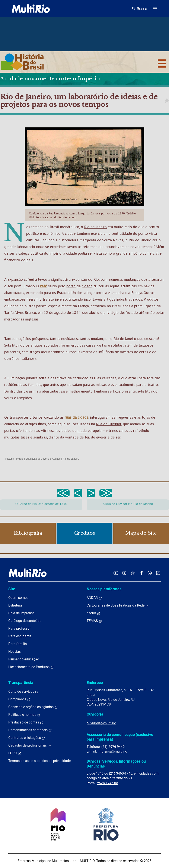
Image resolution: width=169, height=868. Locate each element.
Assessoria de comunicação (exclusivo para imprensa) (120, 737)
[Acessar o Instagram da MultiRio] (124, 573)
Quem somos (18, 598)
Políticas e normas (24, 715)
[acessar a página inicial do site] (31, 9)
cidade (70, 233)
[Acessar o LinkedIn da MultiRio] (158, 573)
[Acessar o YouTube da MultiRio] (116, 573)
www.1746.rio (108, 783)
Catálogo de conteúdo (25, 621)
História (10, 459)
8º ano (20, 459)
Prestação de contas (26, 722)
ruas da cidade (76, 417)
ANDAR (94, 598)
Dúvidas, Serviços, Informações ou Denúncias (116, 764)
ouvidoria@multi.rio (101, 723)
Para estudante (20, 636)
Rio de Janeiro (95, 227)
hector (93, 613)
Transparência (21, 683)
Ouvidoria (95, 714)
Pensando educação (24, 659)
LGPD (15, 753)
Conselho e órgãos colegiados (33, 707)
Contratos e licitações (27, 738)
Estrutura (15, 605)
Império (55, 253)
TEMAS (94, 621)
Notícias (15, 652)
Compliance (19, 699)
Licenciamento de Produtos (31, 667)
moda (82, 430)
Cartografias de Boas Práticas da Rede (118, 605)
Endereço (95, 683)
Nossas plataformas (104, 589)
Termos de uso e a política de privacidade (39, 761)
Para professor (19, 628)
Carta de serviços (23, 692)
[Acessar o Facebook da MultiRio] (141, 573)
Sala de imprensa (21, 613)
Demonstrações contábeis (30, 730)
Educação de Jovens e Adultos (43, 459)
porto (71, 286)
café (43, 286)
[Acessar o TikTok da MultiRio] (133, 573)
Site (12, 589)
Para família (18, 644)
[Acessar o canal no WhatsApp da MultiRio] (150, 573)
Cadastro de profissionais (30, 745)
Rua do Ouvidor (109, 424)
